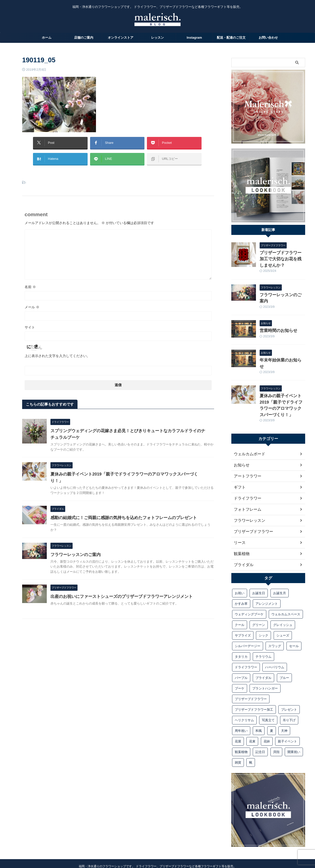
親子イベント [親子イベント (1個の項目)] (287, 711)
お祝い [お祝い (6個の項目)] (240, 562)
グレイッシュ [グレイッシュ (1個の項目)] (283, 594)
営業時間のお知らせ (275, 316)
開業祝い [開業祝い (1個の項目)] (294, 721)
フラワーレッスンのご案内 (99, 579)
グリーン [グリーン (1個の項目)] (259, 594)
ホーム (47, 38)
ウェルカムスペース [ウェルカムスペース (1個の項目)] (286, 583)
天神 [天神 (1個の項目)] (284, 700)
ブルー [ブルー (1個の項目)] (284, 647)
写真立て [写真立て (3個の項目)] (268, 689)
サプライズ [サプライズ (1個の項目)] (243, 605)
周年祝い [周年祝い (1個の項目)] (241, 700)
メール (32, 302)
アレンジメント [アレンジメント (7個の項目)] (267, 573)
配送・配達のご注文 (231, 38)
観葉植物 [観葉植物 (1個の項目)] (241, 721)
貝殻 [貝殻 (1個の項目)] (276, 721)
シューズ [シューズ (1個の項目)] (283, 605)
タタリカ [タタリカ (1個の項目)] (241, 626)
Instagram (194, 38)
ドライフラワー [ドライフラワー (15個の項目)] (246, 636)
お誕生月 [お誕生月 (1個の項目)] (280, 562)
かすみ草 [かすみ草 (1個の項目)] (241, 573)
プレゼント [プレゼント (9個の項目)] (289, 679)
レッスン (157, 38)
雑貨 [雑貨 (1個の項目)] (238, 732)
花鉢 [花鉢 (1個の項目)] (267, 711)
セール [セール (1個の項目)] (294, 615)
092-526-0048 (158, 852)
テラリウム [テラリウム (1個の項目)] (263, 626)
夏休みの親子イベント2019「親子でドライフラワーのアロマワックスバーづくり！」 (282, 379)
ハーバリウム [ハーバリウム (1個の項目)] (275, 636)
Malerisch (157, 843)
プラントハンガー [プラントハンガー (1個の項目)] (265, 658)
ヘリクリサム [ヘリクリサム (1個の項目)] (244, 689)
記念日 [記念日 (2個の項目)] (260, 721)
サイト (30, 322)
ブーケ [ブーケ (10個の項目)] (240, 658)
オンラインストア (121, 38)
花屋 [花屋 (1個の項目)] (238, 711)
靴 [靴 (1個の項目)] (251, 732)
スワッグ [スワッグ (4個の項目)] (275, 615)
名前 (30, 282)
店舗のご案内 (84, 38)
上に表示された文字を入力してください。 (57, 351)
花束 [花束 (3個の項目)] (252, 711)
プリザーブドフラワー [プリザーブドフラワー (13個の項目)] (251, 668)
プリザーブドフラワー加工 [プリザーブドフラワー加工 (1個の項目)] (254, 679)
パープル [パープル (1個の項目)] (241, 647)
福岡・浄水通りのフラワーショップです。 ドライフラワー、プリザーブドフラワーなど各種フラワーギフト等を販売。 (157, 835)
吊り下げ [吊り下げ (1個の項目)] (289, 689)
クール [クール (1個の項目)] (240, 594)
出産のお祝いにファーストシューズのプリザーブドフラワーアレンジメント (142, 622)
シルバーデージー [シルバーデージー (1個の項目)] (248, 615)
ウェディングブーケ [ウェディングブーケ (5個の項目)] (249, 583)
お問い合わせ (268, 38)
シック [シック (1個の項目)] (263, 605)
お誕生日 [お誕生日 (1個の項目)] (259, 562)
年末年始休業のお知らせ (279, 345)
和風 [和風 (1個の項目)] (259, 700)
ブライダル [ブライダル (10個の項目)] (263, 647)
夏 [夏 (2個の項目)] (272, 700)
